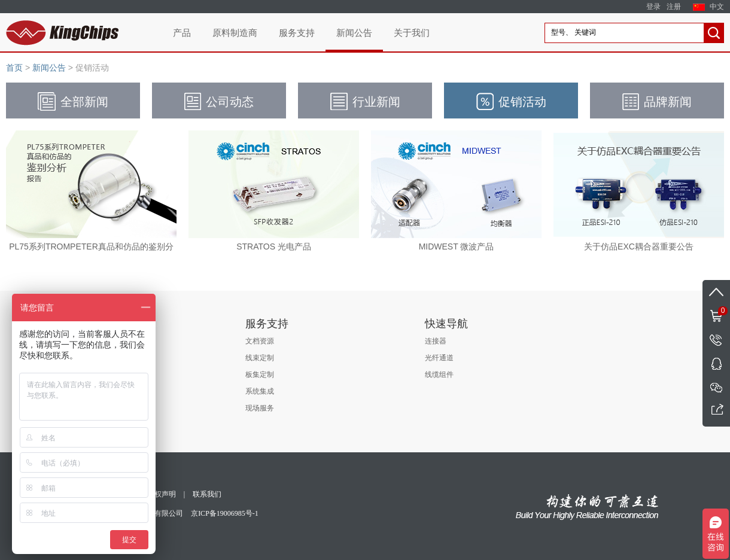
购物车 (715, 310)
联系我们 (207, 494)
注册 (674, 7)
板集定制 (260, 375)
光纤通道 (439, 358)
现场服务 (260, 408)
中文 (717, 7)
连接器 (436, 341)
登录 (653, 7)
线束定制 (260, 358)
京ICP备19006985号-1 (225, 513)
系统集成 (260, 391)
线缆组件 (439, 375)
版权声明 (162, 494)
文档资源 (260, 341)
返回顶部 (716, 292)
